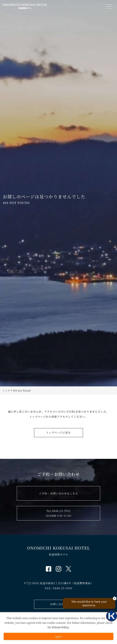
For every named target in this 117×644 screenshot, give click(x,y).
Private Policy (60, 627)
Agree (58, 636)
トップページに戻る (58, 432)
